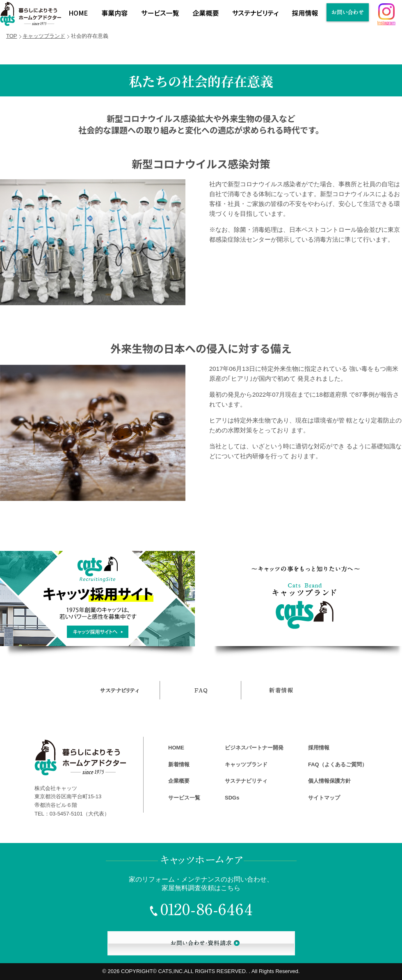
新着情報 (179, 764)
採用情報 (319, 748)
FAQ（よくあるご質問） (338, 764)
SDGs (232, 798)
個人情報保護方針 (329, 781)
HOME (176, 748)
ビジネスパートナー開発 (254, 748)
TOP (12, 36)
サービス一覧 (184, 798)
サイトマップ (324, 798)
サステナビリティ (246, 781)
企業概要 (179, 781)
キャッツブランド (44, 36)
